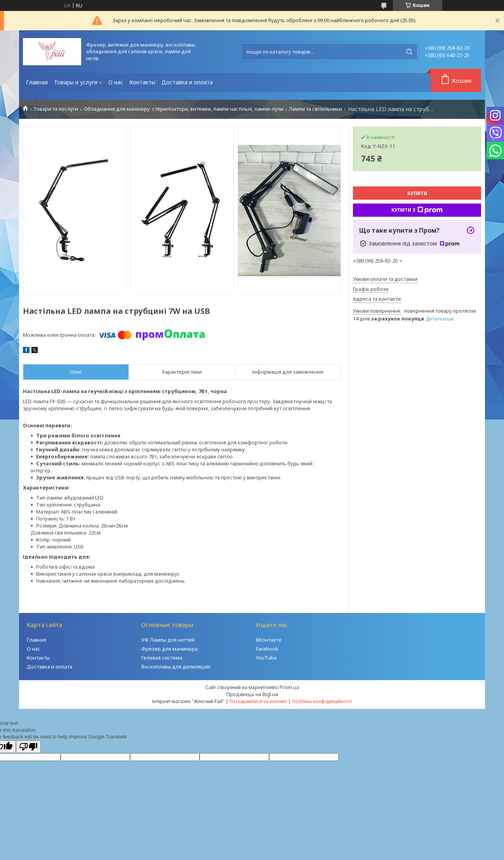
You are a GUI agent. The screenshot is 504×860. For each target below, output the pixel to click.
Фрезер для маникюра (169, 649)
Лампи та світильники (315, 109)
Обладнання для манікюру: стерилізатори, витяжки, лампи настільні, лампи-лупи (184, 109)
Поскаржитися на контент (258, 701)
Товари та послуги (56, 109)
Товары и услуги (76, 82)
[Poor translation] (28, 747)
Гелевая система (162, 658)
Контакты (142, 82)
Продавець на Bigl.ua (252, 694)
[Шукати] (409, 52)
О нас (116, 82)
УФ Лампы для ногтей (168, 640)
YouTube (266, 658)
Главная (37, 82)
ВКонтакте (269, 640)
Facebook (267, 649)
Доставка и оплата (187, 82)
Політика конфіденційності (322, 701)
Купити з (417, 210)
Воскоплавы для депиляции (176, 667)
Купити (417, 193)
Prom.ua (289, 687)
